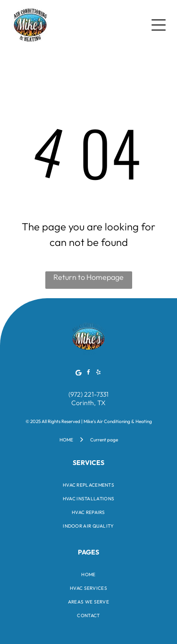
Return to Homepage (88, 277)
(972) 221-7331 (88, 394)
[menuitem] (88, 485)
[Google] (79, 374)
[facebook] (89, 374)
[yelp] (99, 374)
